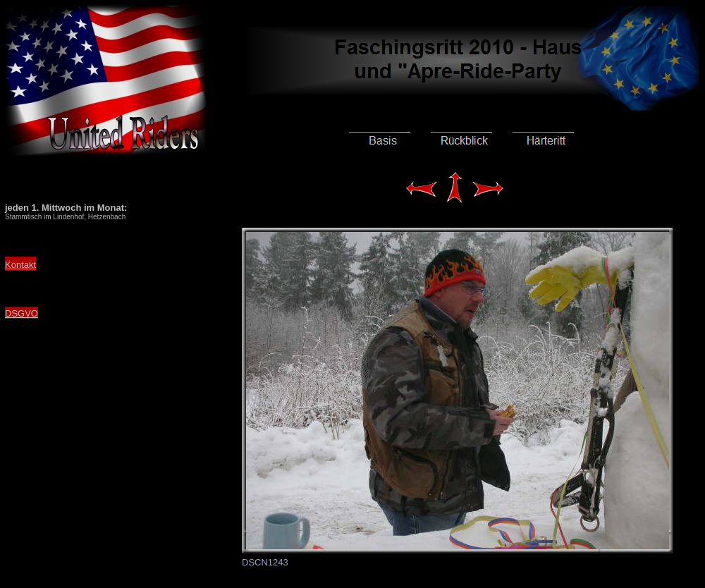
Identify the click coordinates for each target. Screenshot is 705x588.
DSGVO (22, 313)
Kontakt (20, 265)
